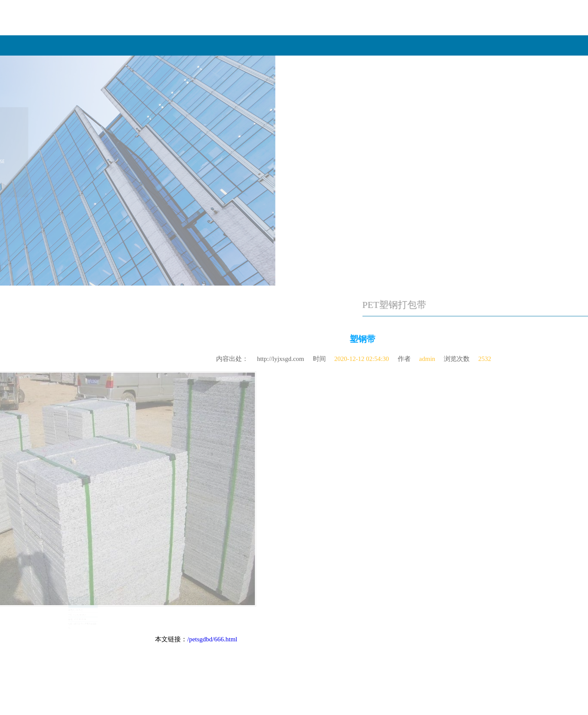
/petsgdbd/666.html (212, 639)
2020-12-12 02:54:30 (362, 356)
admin (427, 356)
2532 (485, 356)
